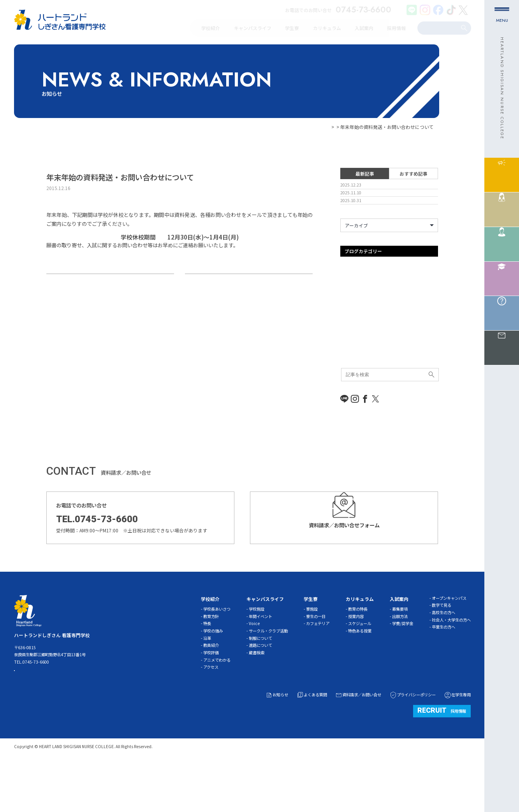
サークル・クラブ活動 (268, 679)
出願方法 (400, 664)
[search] (439, 28)
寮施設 (312, 657)
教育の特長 (358, 657)
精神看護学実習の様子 (79, 286)
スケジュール (360, 671)
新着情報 (350, 386)
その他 (347, 344)
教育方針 (211, 664)
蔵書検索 (257, 700)
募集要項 (400, 657)
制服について (260, 686)
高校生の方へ (443, 660)
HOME (305, 127)
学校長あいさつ (217, 657)
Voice (254, 671)
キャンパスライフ (359, 333)
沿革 (207, 686)
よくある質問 (312, 742)
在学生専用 (457, 742)
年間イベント (260, 664)
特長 (207, 671)
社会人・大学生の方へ (451, 667)
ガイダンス (352, 323)
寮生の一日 (316, 664)
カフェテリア (318, 671)
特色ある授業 (360, 679)
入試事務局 (352, 365)
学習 (345, 376)
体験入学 (350, 355)
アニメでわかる (217, 707)
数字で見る (442, 653)
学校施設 (257, 657)
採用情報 (442, 758)
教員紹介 (211, 693)
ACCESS (42, 723)
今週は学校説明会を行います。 (271, 286)
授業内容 (356, 664)
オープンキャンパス (361, 312)
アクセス (211, 715)
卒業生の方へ (443, 675)
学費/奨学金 (403, 671)
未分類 (347, 397)
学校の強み (213, 679)
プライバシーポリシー (413, 742)
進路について (260, 693)
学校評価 (211, 700)
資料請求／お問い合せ (358, 742)
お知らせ (326, 127)
